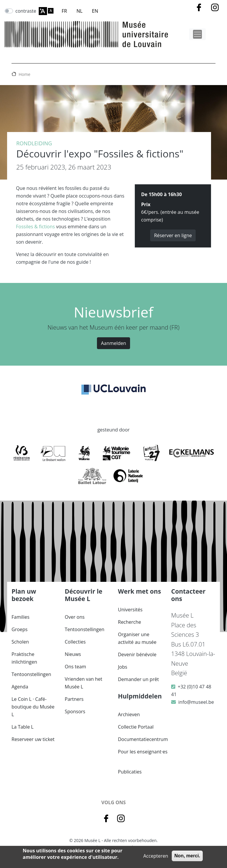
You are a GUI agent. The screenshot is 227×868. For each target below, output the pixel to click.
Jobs (123, 667)
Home (25, 74)
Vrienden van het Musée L (83, 683)
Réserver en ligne (173, 235)
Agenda (20, 687)
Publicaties (130, 772)
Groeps (20, 629)
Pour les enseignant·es (143, 752)
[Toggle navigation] (197, 34)
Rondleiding (34, 143)
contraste (26, 11)
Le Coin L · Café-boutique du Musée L (33, 707)
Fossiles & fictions (35, 227)
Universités (130, 610)
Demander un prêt (138, 679)
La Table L (22, 727)
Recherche (129, 622)
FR (64, 11)
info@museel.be (196, 702)
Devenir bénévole (137, 654)
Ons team (75, 667)
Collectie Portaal (136, 727)
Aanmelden (113, 343)
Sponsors (75, 711)
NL (80, 11)
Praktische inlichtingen (24, 658)
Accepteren (156, 856)
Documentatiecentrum (143, 739)
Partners (74, 699)
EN (95, 11)
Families (21, 617)
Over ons (75, 617)
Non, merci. (187, 856)
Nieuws (73, 654)
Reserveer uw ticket (33, 739)
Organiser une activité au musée (137, 638)
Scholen (20, 642)
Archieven (129, 714)
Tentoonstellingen (31, 674)
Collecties (75, 642)
